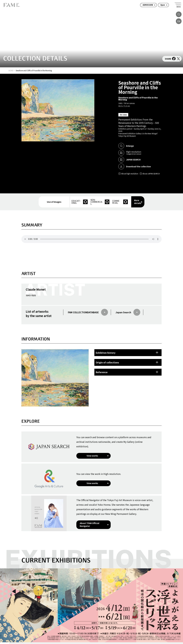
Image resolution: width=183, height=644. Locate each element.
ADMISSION (148, 5)
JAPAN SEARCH (129, 160)
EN (179, 21)
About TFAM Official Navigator (89, 525)
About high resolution (128, 174)
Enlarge (126, 146)
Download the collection (135, 166)
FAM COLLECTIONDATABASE (88, 312)
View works (92, 456)
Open (163, 5)
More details (138, 202)
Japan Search (128, 312)
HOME (11, 70)
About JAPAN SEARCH (150, 174)
